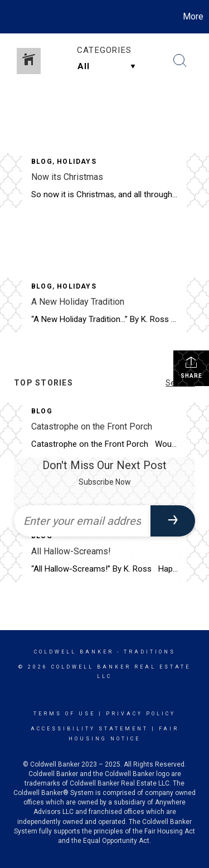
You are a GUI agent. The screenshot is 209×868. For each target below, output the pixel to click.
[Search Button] (180, 61)
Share (191, 367)
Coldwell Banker (74, 652)
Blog (42, 162)
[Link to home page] (10, 17)
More (193, 16)
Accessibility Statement (89, 729)
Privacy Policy (141, 714)
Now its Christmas (67, 177)
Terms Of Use (64, 714)
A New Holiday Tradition (78, 302)
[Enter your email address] (82, 521)
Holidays (77, 162)
